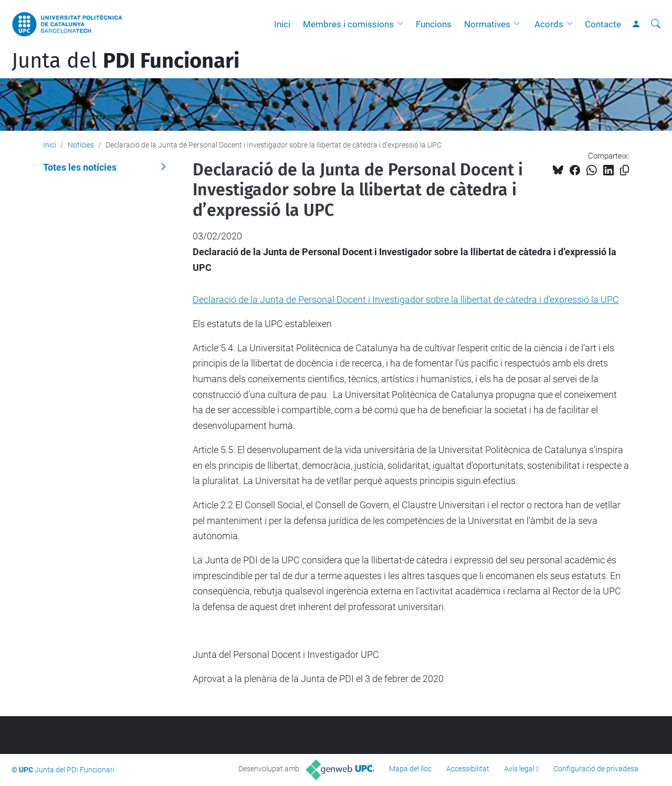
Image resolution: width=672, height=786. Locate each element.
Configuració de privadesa (596, 769)
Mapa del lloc (410, 769)
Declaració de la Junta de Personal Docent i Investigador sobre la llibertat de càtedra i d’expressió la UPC (406, 300)
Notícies (81, 145)
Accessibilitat (468, 769)
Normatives (487, 24)
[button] (403, 24)
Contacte (603, 24)
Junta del (125, 61)
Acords (549, 24)
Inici (282, 24)
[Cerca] (656, 24)
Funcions (434, 24)
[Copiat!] (624, 170)
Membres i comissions (348, 24)
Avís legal (519, 769)
